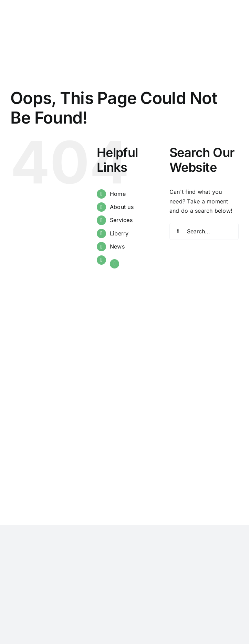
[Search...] (204, 231)
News (117, 246)
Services (121, 220)
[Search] (178, 231)
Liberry (119, 233)
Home (118, 194)
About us (122, 207)
